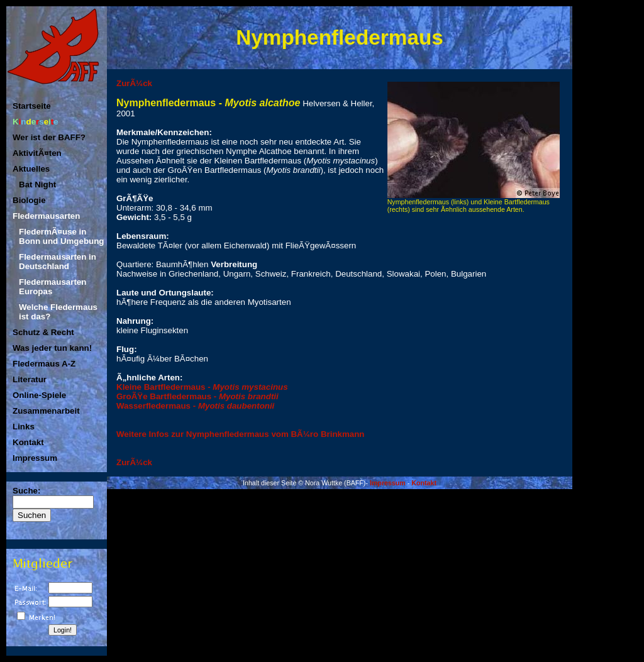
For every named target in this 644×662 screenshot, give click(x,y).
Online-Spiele (39, 395)
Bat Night (37, 185)
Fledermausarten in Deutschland (58, 262)
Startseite (32, 106)
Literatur (30, 379)
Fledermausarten (46, 216)
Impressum (35, 458)
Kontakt (28, 442)
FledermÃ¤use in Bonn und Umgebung (61, 236)
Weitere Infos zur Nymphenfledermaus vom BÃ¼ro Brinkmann (241, 434)
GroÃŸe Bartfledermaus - (197, 396)
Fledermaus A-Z (44, 364)
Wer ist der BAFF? (49, 137)
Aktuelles (31, 169)
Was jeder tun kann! (52, 348)
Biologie (29, 200)
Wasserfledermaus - (195, 406)
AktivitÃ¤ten (37, 153)
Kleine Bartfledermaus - (202, 387)
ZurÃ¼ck (134, 83)
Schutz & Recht (43, 332)
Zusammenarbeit (46, 411)
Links (24, 427)
